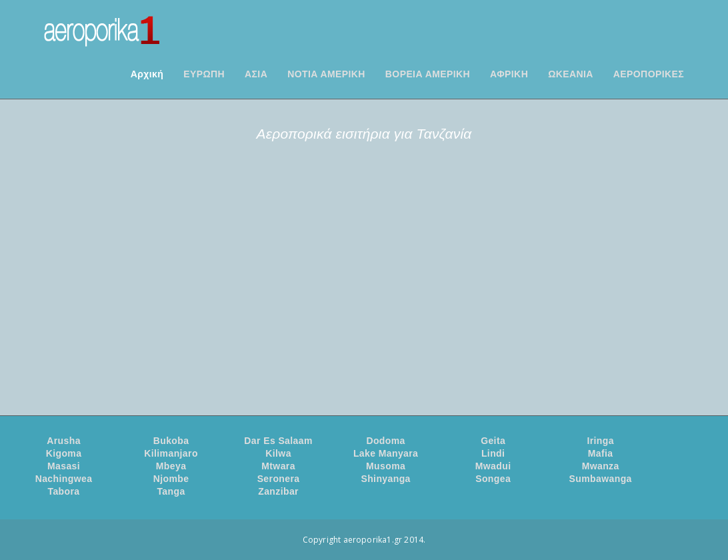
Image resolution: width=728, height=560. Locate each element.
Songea (493, 479)
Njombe (171, 479)
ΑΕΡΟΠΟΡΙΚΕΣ (649, 74)
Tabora (63, 491)
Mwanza (601, 466)
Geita (493, 441)
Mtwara (278, 466)
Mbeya (171, 466)
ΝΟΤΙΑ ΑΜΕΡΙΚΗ (326, 74)
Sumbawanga (601, 479)
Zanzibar (278, 491)
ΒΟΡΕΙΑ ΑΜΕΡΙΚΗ (428, 74)
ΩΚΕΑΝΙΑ (571, 74)
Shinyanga (385, 479)
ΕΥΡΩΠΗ (204, 74)
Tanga (171, 491)
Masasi (64, 466)
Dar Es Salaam (278, 441)
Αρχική (147, 74)
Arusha (64, 441)
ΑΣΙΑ (256, 74)
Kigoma (64, 453)
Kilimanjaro (171, 453)
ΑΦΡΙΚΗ (509, 74)
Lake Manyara (386, 453)
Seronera (279, 479)
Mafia (601, 453)
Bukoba (171, 441)
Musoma (386, 466)
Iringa (600, 441)
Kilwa (278, 453)
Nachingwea (64, 479)
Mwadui (493, 466)
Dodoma (385, 441)
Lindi (493, 453)
